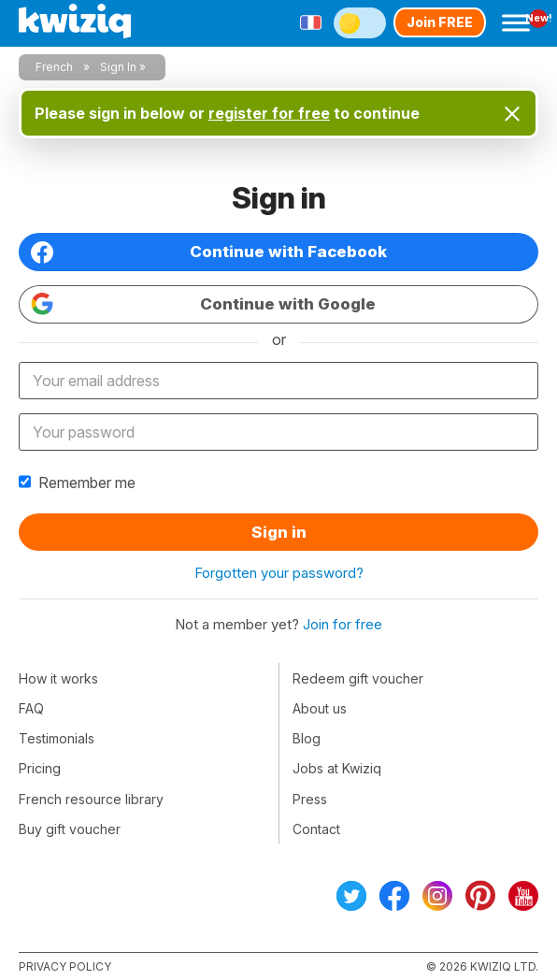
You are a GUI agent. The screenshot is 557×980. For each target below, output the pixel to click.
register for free (269, 113)
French (54, 67)
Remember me (77, 483)
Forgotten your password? (279, 573)
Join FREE (440, 22)
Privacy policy (65, 966)
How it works (58, 678)
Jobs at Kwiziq (337, 768)
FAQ (31, 708)
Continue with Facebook (209, 252)
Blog (307, 738)
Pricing (40, 768)
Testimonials (57, 738)
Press (310, 799)
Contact (316, 829)
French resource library (91, 799)
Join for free (343, 624)
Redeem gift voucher (358, 678)
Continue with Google (203, 304)
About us (320, 708)
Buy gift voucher (70, 829)
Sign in (279, 532)
